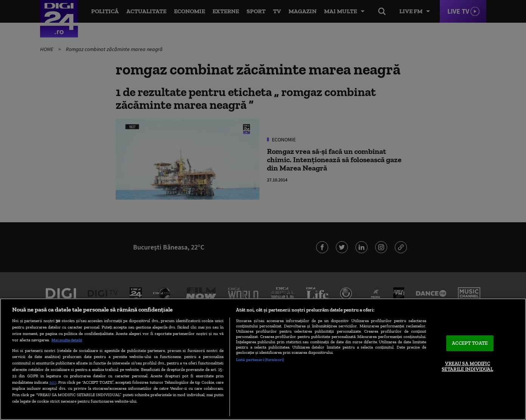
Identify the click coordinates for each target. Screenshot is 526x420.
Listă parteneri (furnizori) (260, 360)
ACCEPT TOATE (470, 343)
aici (53, 382)
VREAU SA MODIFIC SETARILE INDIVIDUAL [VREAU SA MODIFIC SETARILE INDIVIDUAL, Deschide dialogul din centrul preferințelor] (467, 367)
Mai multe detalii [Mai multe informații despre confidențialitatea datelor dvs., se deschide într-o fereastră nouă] (67, 340)
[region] (263, 359)
